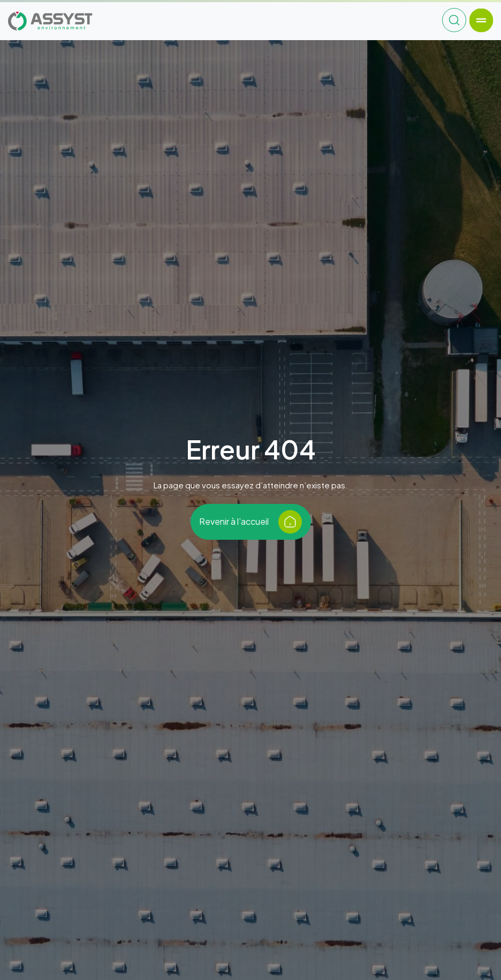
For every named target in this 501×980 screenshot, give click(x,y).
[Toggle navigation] (481, 20)
